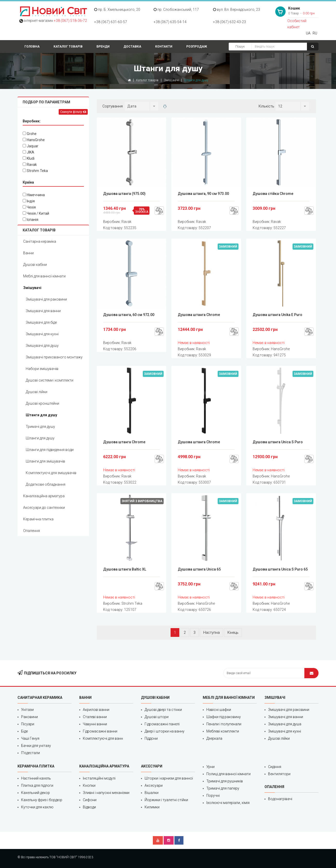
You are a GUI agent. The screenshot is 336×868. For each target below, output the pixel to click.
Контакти (164, 47)
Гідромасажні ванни (100, 731)
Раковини (29, 717)
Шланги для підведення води (50, 450)
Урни (210, 767)
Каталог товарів (68, 47)
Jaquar (30, 146)
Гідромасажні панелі (162, 724)
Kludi (29, 158)
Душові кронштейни (42, 403)
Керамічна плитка (38, 519)
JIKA (28, 152)
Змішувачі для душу (42, 346)
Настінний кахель (36, 778)
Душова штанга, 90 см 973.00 (203, 194)
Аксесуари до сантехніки (44, 508)
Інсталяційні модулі (99, 778)
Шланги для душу (40, 438)
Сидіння (275, 767)
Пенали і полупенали (224, 724)
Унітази (27, 710)
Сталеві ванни (95, 717)
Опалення (32, 531)
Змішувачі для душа (285, 724)
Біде (24, 731)
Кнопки (89, 785)
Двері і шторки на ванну (165, 731)
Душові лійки (37, 392)
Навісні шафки (219, 710)
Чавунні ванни (95, 724)
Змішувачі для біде (41, 322)
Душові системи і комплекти (50, 380)
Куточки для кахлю (37, 807)
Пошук (240, 47)
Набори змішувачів (42, 369)
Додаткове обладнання (46, 484)
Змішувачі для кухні (42, 334)
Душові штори (157, 717)
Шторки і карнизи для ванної (169, 778)
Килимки (152, 807)
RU (315, 33)
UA (308, 33)
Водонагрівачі (280, 799)
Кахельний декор (36, 793)
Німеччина (34, 195)
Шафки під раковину (224, 717)
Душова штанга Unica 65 (199, 569)
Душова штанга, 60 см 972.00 (129, 315)
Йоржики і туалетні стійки (166, 800)
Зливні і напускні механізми (106, 793)
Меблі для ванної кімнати (44, 276)
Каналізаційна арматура (44, 496)
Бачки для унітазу (36, 746)
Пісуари (28, 724)
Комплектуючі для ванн (103, 738)
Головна (32, 47)
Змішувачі (171, 80)
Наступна (211, 632)
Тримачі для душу (40, 427)
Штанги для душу (41, 415)
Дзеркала (214, 738)
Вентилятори (279, 774)
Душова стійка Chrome (273, 194)
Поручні (213, 795)
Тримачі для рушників (225, 781)
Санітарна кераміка (40, 241)
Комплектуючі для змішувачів (51, 473)
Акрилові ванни (96, 710)
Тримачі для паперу (223, 788)
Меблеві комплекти (223, 731)
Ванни (28, 253)
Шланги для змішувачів (45, 461)
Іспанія (30, 220)
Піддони (151, 738)
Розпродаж (197, 47)
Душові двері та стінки (163, 710)
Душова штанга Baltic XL (125, 569)
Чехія (29, 207)
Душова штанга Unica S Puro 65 (280, 569)
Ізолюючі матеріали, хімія (228, 803)
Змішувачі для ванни (43, 311)
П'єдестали (30, 753)
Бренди (103, 47)
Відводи (89, 807)
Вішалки (152, 793)
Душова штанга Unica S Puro (278, 442)
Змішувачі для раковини (46, 299)
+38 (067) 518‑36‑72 (70, 21)
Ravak (30, 165)
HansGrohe (34, 140)
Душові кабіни (35, 265)
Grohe (30, 134)
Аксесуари (154, 785)
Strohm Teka (35, 171)
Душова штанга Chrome (199, 315)
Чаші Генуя (30, 738)
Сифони (90, 800)
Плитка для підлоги (37, 785)
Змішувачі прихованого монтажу (54, 357)
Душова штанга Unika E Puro (277, 315)
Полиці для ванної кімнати (228, 774)
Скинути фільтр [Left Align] (73, 112)
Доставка (132, 47)
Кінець (233, 632)
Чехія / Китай (36, 213)
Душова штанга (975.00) (124, 194)
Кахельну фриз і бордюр (42, 800)
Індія (29, 201)
